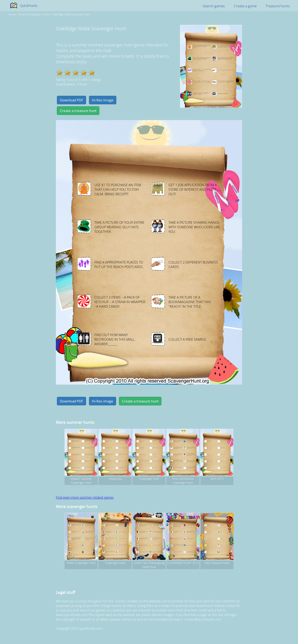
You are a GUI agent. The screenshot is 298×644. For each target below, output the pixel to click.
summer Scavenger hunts (34, 14)
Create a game (245, 6)
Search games (214, 6)
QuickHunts (29, 6)
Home (12, 14)
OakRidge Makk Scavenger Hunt (71, 14)
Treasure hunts (278, 6)
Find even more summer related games (85, 497)
